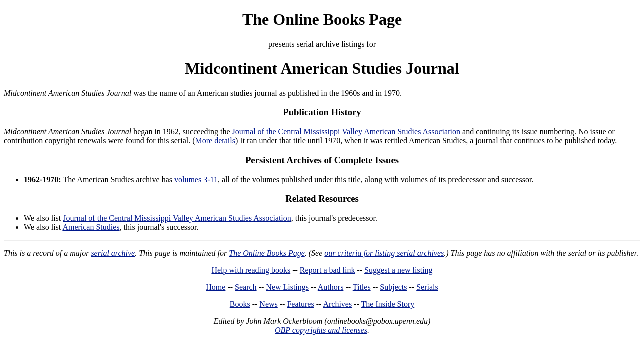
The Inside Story (388, 304)
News (268, 304)
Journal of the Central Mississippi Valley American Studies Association (346, 132)
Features (300, 304)
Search (246, 287)
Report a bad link (327, 270)
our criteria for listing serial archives (384, 253)
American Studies (91, 227)
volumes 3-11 (196, 180)
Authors (331, 287)
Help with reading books (251, 270)
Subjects (393, 287)
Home (216, 287)
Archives (337, 304)
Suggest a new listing (398, 270)
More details (215, 141)
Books (240, 304)
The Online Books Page (322, 19)
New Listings (287, 287)
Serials (427, 287)
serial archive (113, 253)
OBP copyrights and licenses (321, 330)
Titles (362, 287)
